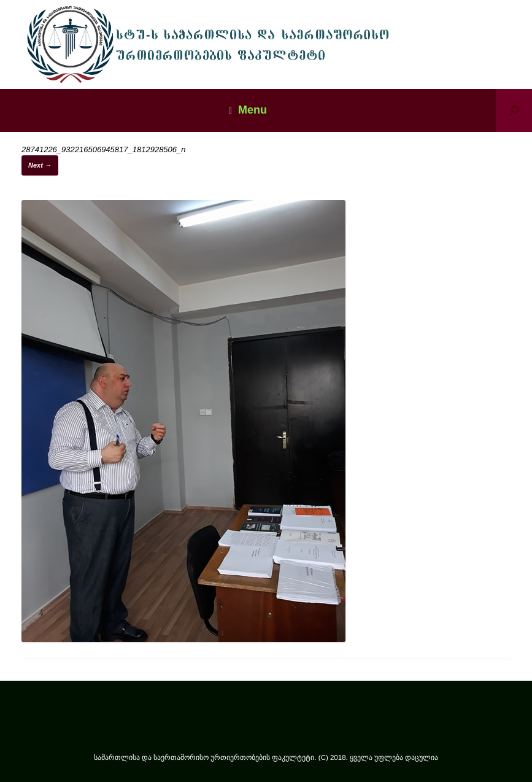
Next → (40, 165)
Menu (248, 110)
